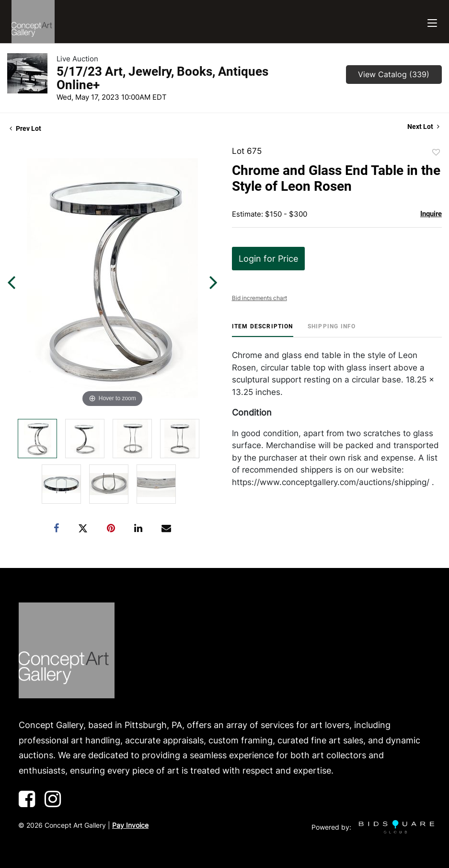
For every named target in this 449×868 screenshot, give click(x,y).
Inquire (431, 214)
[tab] (263, 330)
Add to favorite (436, 152)
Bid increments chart (259, 298)
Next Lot (423, 127)
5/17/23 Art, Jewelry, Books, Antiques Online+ (162, 78)
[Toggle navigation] (432, 22)
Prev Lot (25, 128)
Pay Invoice (130, 825)
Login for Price (268, 259)
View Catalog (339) (394, 74)
